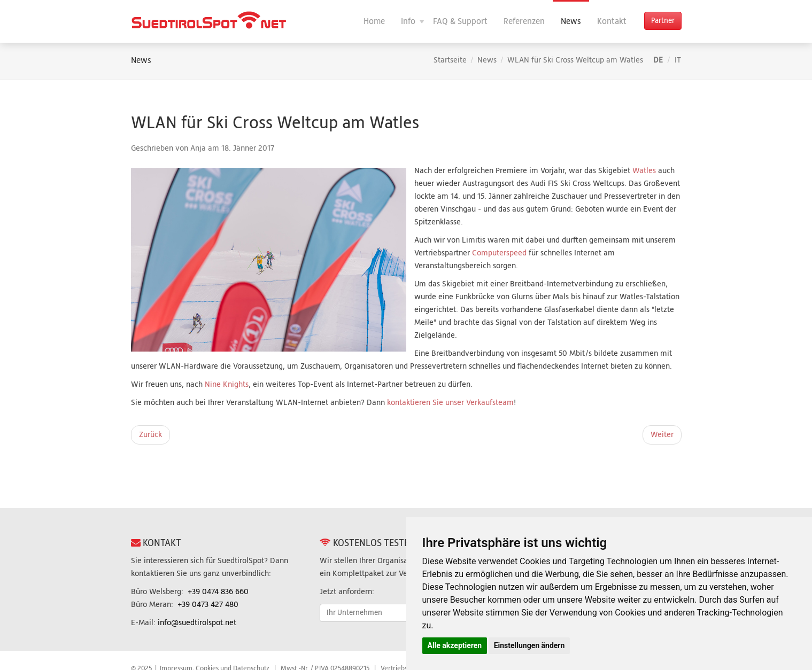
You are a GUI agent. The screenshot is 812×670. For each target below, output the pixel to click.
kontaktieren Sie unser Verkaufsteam (450, 403)
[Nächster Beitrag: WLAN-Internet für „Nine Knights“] (662, 435)
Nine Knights (227, 384)
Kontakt (612, 21)
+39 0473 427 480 (208, 605)
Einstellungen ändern (529, 645)
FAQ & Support (460, 21)
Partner (663, 21)
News (571, 21)
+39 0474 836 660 (218, 592)
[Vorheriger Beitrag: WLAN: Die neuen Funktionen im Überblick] (150, 435)
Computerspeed (499, 253)
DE (659, 60)
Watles (645, 171)
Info (408, 21)
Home (374, 21)
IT (678, 60)
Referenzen (524, 21)
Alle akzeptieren (455, 645)
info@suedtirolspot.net (197, 623)
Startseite (450, 60)
